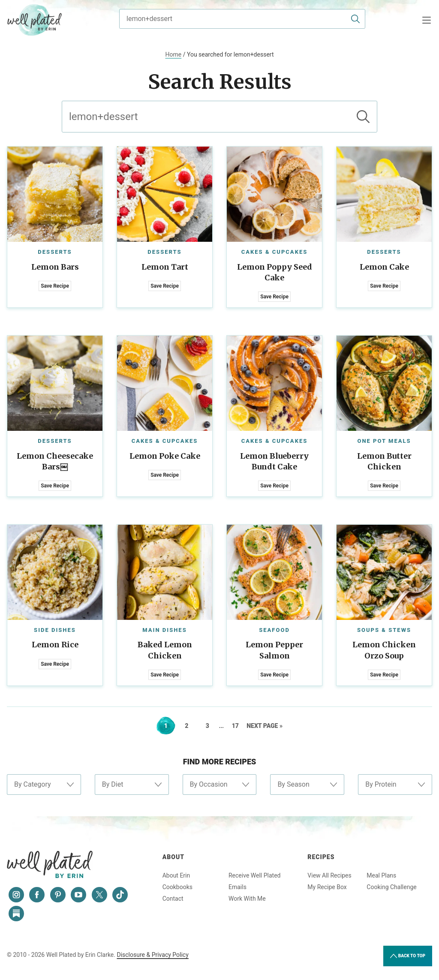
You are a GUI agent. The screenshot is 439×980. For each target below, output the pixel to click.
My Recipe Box (327, 887)
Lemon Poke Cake (165, 456)
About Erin (176, 875)
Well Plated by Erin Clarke (35, 20)
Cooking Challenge (391, 887)
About (173, 857)
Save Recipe (55, 286)
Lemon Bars (55, 267)
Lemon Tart (165, 267)
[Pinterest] (58, 895)
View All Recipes (329, 875)
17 (238, 726)
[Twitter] (99, 895)
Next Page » (265, 726)
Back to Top (408, 956)
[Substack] (16, 914)
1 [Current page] (170, 726)
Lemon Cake (384, 267)
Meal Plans (381, 875)
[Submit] (355, 19)
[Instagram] (16, 895)
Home (174, 54)
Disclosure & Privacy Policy (152, 955)
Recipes (321, 857)
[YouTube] (78, 895)
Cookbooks (177, 887)
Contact (173, 899)
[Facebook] (37, 895)
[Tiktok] (120, 895)
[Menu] (427, 20)
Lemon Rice (55, 645)
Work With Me (247, 899)
